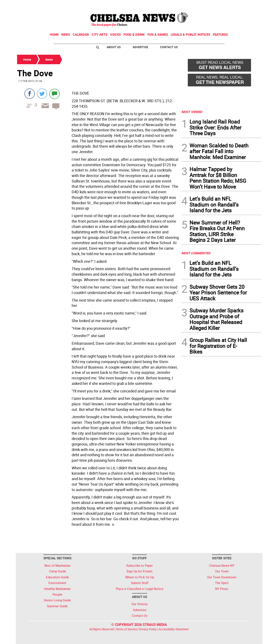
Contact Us (169, 47)
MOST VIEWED (192, 112)
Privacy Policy (148, 629)
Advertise (140, 47)
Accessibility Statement (174, 629)
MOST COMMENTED (196, 253)
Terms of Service (126, 629)
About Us (114, 47)
